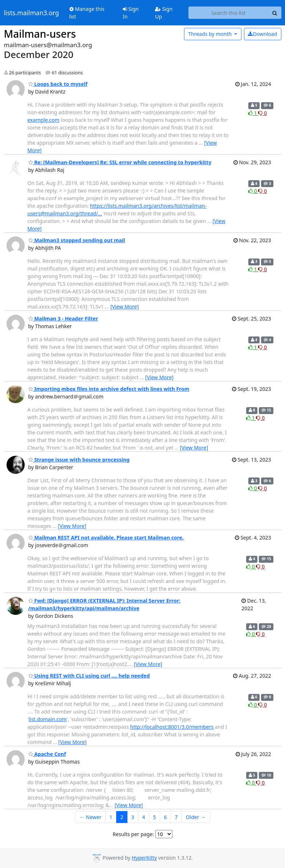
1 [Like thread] (253, 113)
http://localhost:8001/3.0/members (172, 727)
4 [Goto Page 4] (144, 817)
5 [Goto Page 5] (155, 817)
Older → (196, 817)
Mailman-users (40, 34)
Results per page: (133, 834)
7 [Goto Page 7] (176, 817)
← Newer (91, 817)
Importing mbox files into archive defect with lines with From (109, 389)
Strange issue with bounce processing (79, 460)
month (210, 34)
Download (262, 34)
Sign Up (164, 13)
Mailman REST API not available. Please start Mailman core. (106, 538)
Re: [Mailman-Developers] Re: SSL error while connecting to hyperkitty (120, 162)
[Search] (275, 13)
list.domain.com (48, 719)
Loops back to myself (58, 84)
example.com (44, 120)
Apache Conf (47, 754)
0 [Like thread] (253, 191)
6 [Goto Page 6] (166, 817)
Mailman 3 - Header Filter (63, 319)
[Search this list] (229, 13)
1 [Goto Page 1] (111, 817)
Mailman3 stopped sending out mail (77, 240)
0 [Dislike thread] (262, 113)
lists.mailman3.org (32, 13)
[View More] (125, 307)
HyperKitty (144, 858)
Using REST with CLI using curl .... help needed (89, 676)
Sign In (131, 13)
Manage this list (87, 13)
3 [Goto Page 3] (133, 817)
